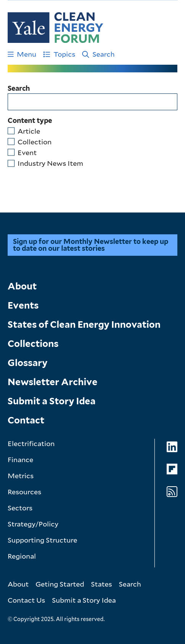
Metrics (21, 476)
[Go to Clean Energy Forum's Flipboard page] (172, 469)
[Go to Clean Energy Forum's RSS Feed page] (172, 492)
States (101, 584)
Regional (22, 556)
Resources (24, 492)
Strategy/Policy (33, 524)
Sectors (20, 508)
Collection (35, 142)
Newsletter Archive (53, 382)
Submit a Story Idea (52, 401)
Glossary (28, 363)
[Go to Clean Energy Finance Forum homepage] (55, 28)
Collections (33, 344)
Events (23, 305)
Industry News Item (50, 163)
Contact (26, 420)
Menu (22, 54)
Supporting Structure (42, 540)
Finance (20, 459)
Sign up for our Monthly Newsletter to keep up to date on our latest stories (91, 245)
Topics (59, 54)
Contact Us (26, 600)
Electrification (31, 443)
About (22, 286)
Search (98, 54)
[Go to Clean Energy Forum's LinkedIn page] (172, 447)
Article (29, 131)
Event (27, 152)
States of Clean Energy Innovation (84, 324)
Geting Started (60, 584)
